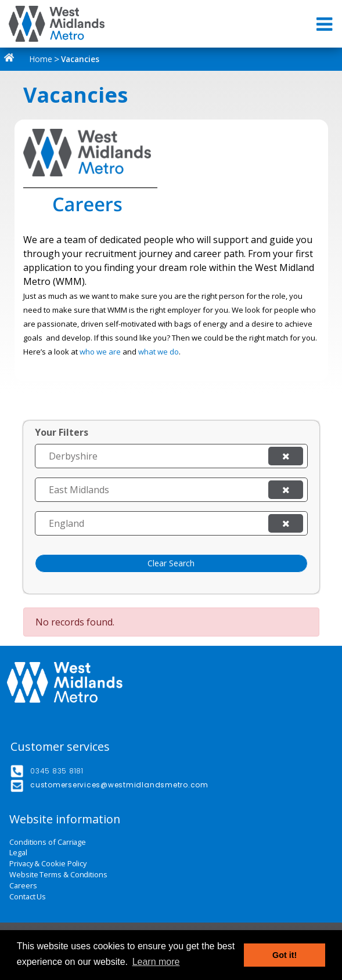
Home (30, 59)
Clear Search (171, 563)
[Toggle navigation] (325, 24)
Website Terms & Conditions (58, 875)
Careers (23, 886)
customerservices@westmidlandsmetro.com (119, 785)
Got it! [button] (285, 955)
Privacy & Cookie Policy (48, 864)
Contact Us (28, 897)
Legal (18, 853)
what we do (159, 352)
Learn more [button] (156, 962)
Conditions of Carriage (48, 842)
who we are (100, 352)
